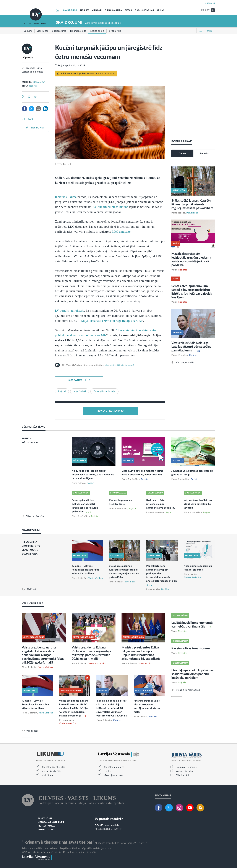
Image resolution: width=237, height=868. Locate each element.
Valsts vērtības (96, 578)
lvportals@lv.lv (112, 825)
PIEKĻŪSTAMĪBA (46, 826)
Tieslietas (183, 270)
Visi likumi (48, 775)
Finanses (153, 717)
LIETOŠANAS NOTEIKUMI (51, 822)
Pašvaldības (192, 213)
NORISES (85, 10)
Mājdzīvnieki (80, 391)
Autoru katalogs (185, 771)
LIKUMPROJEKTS (31, 546)
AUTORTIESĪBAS (46, 830)
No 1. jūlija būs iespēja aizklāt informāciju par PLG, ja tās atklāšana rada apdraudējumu (93, 475)
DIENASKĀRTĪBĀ (113, 10)
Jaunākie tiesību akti (53, 767)
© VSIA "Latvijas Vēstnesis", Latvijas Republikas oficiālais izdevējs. (59, 852)
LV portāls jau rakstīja (70, 311)
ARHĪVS (161, 10)
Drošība (165, 589)
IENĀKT (211, 3)
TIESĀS (128, 10)
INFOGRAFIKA (29, 542)
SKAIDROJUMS (30, 550)
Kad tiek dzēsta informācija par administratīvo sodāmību (161, 504)
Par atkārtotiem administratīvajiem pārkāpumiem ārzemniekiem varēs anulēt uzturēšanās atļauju (162, 574)
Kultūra (193, 355)
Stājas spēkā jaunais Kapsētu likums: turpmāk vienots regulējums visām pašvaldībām (192, 204)
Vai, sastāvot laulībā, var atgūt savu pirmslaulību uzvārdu (198, 504)
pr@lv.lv (118, 829)
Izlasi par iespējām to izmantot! (119, 365)
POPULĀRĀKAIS (182, 141)
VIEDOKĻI (97, 10)
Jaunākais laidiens (114, 767)
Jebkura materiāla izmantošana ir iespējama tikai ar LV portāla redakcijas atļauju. (68, 848)
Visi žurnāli (183, 775)
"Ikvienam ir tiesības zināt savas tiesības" (58, 842)
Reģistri (33, 86)
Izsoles (107, 771)
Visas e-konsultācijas (188, 690)
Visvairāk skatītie (52, 771)
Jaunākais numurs (186, 767)
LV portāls (28, 58)
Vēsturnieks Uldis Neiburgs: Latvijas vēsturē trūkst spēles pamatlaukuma (191, 347)
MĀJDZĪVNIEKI (30, 443)
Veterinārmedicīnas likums (111, 207)
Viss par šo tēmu (36, 516)
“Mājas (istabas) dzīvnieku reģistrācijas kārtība (111, 321)
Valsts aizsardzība (97, 664)
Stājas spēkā (39, 82)
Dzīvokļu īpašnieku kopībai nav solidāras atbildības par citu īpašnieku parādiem (192, 674)
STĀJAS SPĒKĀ (30, 554)
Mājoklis (182, 683)
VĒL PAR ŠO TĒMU (34, 427)
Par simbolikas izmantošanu (191, 648)
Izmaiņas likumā (66, 197)
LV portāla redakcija (109, 819)
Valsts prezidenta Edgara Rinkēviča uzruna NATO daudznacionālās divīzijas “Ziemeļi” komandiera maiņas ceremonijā (74, 708)
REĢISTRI (27, 439)
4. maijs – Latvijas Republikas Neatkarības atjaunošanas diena (85, 570)
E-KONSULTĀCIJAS (144, 10)
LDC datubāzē (121, 232)
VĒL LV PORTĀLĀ (33, 603)
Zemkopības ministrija (104, 391)
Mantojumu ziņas (114, 775)
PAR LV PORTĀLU (47, 818)
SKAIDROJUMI (70, 10)
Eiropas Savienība (192, 577)
